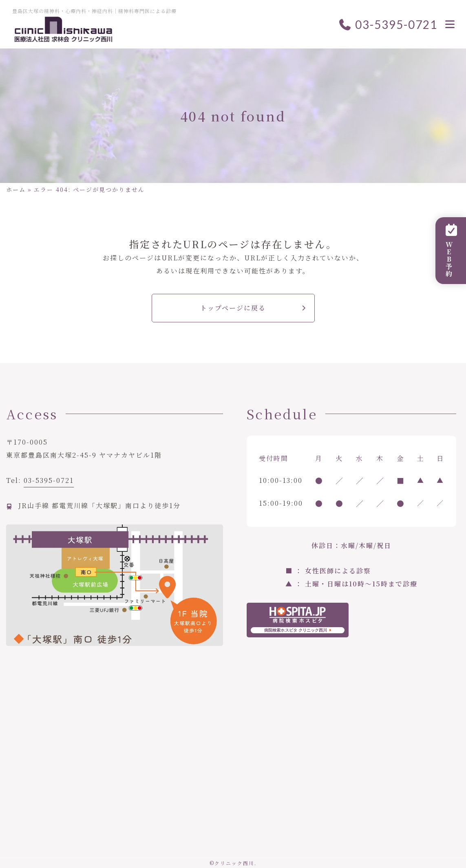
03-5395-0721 (388, 24)
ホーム (16, 189)
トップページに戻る (233, 308)
